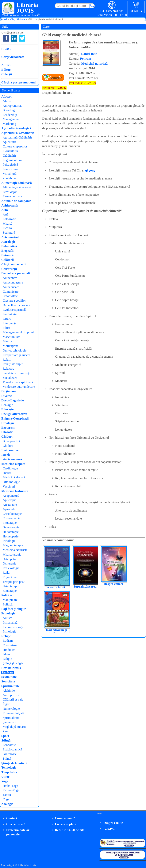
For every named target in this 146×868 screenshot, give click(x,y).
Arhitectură (10, 205)
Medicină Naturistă (15, 491)
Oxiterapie (10, 563)
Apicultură (10, 142)
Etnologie (8, 423)
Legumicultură (12, 160)
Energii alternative (14, 414)
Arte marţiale (11, 237)
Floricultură (10, 151)
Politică (7, 595)
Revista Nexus (11, 668)
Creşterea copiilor (14, 301)
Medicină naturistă (94, 64)
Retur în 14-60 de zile (70, 830)
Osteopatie (10, 559)
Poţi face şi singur (14, 609)
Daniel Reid (89, 54)
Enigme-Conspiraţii (15, 418)
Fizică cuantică (12, 749)
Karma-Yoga (11, 790)
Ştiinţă (6, 740)
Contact (12, 818)
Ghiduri (7, 437)
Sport (5, 736)
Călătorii (8, 260)
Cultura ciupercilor (15, 146)
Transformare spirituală (18, 382)
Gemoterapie (11, 527)
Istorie (6, 455)
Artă (5, 210)
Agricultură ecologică (16, 128)
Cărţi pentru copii (14, 264)
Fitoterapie (10, 523)
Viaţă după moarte (15, 727)
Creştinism (10, 645)
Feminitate (10, 314)
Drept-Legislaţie (13, 400)
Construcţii (9, 269)
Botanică (7, 255)
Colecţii (7, 74)
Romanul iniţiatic (14, 713)
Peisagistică (10, 165)
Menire (7, 341)
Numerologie (11, 709)
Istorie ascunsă (12, 459)
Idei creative (10, 450)
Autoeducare (11, 287)
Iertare (7, 319)
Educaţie (7, 409)
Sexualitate (9, 677)
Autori (6, 65)
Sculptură (9, 233)
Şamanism (9, 722)
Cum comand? (65, 818)
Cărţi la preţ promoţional (19, 82)
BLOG (6, 49)
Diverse (7, 396)
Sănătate (7, 672)
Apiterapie (10, 500)
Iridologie (9, 541)
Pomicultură (11, 169)
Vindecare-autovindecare (19, 387)
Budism (8, 641)
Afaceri (6, 96)
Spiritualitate (10, 686)
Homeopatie (11, 536)
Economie (9, 745)
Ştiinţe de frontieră (14, 763)
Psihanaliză (10, 623)
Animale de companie (16, 201)
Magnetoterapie (13, 545)
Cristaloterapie (12, 514)
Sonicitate (8, 681)
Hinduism (9, 650)
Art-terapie (10, 505)
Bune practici (11, 441)
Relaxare (8, 369)
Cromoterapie (12, 518)
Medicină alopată (13, 464)
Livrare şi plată (66, 824)
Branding (9, 110)
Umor (5, 777)
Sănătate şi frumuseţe (16, 373)
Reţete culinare (12, 196)
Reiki (6, 573)
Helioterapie (11, 532)
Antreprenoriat (12, 106)
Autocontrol (10, 278)
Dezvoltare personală (16, 273)
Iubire (7, 328)
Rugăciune (10, 577)
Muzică (8, 224)
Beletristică (9, 246)
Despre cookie (113, 823)
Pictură (7, 228)
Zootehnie (9, 178)
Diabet (7, 473)
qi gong (90, 170)
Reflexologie (11, 568)
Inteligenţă (10, 323)
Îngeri (7, 704)
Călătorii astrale (13, 699)
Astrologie (8, 242)
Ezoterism (8, 428)
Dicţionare (9, 391)
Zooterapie (10, 591)
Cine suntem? (16, 824)
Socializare (10, 378)
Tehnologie (9, 768)
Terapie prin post (14, 582)
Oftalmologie (11, 482)
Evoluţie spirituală (15, 310)
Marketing (9, 124)
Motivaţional (11, 346)
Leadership (10, 115)
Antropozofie (11, 695)
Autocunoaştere (13, 282)
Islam (6, 654)
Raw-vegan (10, 192)
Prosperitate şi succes (16, 355)
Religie (6, 636)
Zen (5, 731)
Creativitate (10, 296)
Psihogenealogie (13, 627)
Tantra (7, 795)
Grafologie (10, 754)
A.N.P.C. (110, 829)
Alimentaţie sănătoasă (17, 183)
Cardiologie (10, 468)
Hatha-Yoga (10, 786)
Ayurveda (9, 509)
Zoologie (7, 804)
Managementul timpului (18, 332)
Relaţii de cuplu (13, 364)
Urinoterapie (11, 586)
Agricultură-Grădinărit (18, 133)
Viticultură (10, 174)
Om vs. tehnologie (15, 350)
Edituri (6, 70)
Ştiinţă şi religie (13, 663)
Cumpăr (56, 77)
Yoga (5, 781)
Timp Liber (9, 772)
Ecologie (7, 405)
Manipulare (10, 600)
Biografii (7, 251)
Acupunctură (11, 496)
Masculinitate (12, 337)
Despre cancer (113, 584)
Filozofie (7, 432)
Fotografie (9, 219)
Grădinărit (9, 156)
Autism (7, 618)
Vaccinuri (9, 486)
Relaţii (7, 360)
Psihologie (8, 613)
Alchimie (9, 691)
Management (11, 119)
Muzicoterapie (12, 555)
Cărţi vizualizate (13, 57)
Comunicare (11, 292)
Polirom (86, 59)
